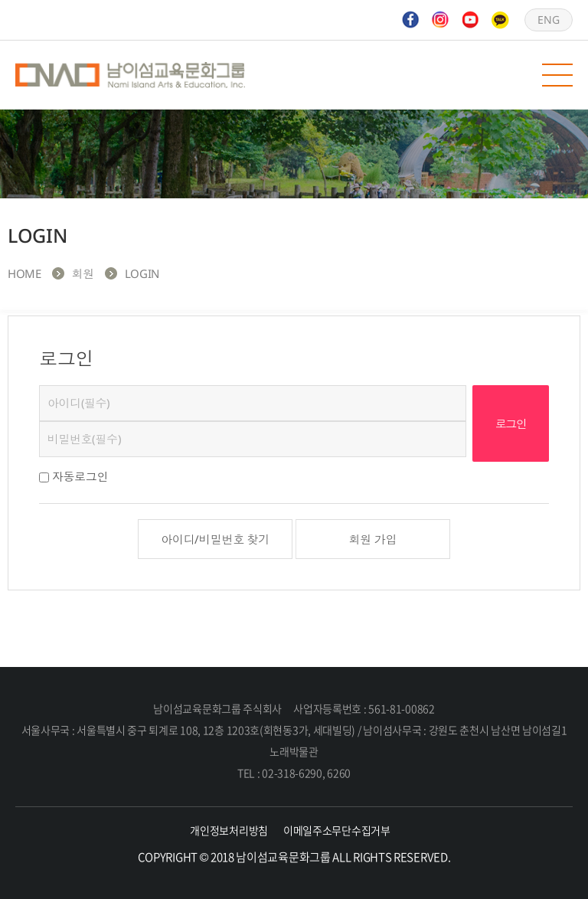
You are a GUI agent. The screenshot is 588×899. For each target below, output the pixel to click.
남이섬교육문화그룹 (130, 75)
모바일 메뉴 (557, 75)
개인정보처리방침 (229, 830)
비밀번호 (39, 386)
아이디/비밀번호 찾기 (215, 539)
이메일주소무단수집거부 (337, 830)
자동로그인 (80, 476)
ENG (548, 20)
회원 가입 (373, 539)
